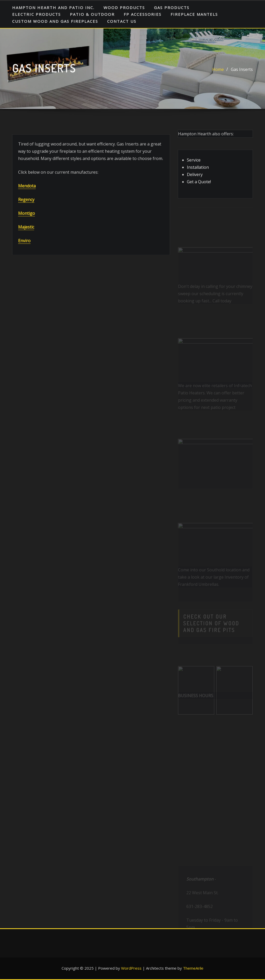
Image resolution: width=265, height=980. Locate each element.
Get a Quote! (199, 187)
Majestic (26, 241)
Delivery (195, 180)
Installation (198, 173)
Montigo (27, 227)
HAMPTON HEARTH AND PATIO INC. (53, 8)
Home (218, 71)
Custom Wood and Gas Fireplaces (55, 21)
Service (194, 166)
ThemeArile (193, 968)
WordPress (131, 968)
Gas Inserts (242, 71)
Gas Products (172, 8)
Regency (26, 213)
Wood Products (124, 8)
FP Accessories (143, 14)
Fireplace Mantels (194, 14)
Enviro (24, 254)
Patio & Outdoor (92, 14)
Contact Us (122, 21)
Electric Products (36, 14)
